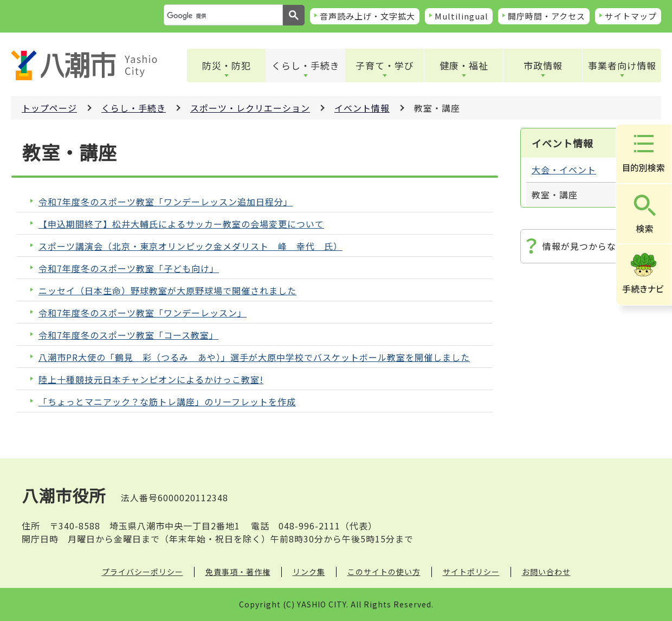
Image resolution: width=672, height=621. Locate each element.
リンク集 (309, 572)
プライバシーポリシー (143, 572)
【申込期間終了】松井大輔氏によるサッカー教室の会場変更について (181, 224)
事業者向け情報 (622, 65)
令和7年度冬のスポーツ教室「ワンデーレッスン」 (143, 313)
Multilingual (461, 16)
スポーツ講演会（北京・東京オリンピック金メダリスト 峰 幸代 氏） (190, 246)
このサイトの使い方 (384, 572)
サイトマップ (631, 16)
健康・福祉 (464, 65)
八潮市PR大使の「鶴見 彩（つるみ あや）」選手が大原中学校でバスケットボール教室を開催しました (254, 357)
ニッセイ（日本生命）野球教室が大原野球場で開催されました (167, 291)
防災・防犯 (227, 65)
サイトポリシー (471, 572)
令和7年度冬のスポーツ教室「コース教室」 (128, 335)
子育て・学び (385, 65)
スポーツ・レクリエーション (250, 108)
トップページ (49, 108)
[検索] (222, 16)
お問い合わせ (546, 572)
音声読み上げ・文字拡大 (367, 16)
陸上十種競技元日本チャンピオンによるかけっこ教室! (151, 380)
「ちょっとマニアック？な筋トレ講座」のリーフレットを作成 (167, 402)
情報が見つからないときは (598, 246)
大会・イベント (564, 170)
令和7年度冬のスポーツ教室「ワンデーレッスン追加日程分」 (166, 202)
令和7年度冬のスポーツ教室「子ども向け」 (129, 269)
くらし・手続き (306, 65)
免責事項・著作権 (238, 572)
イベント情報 (362, 108)
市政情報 (543, 65)
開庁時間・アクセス (547, 16)
